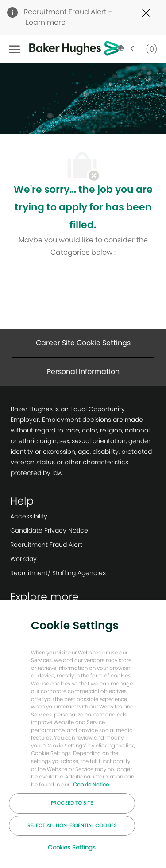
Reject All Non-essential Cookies (72, 825)
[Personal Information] (83, 372)
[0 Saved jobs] (150, 49)
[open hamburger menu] (14, 49)
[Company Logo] (60, 49)
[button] (126, 49)
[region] (83, 734)
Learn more (46, 22)
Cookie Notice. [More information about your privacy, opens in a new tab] (91, 785)
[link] (58, 516)
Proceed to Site (72, 803)
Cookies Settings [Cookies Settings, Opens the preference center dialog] (72, 847)
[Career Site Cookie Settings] (83, 343)
